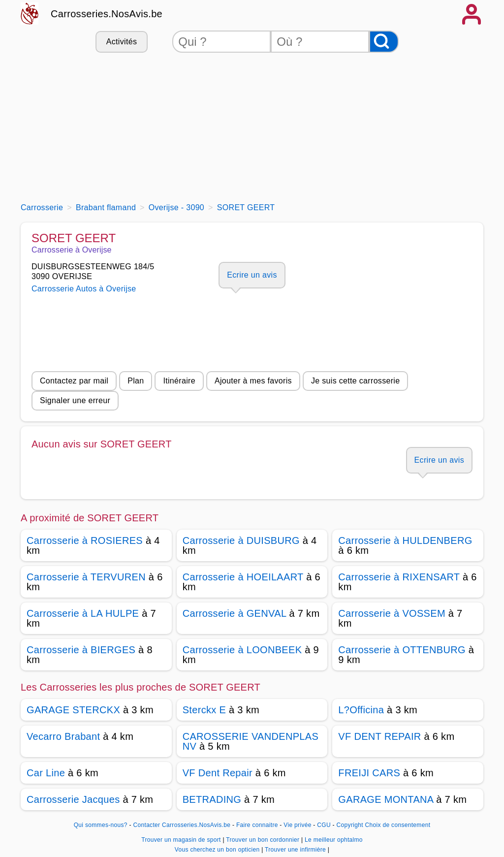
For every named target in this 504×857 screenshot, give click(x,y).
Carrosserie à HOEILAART (243, 577)
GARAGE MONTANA (386, 799)
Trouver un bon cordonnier (264, 840)
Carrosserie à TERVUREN (86, 577)
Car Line (46, 773)
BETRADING (212, 799)
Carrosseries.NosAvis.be (107, 14)
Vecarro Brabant (63, 736)
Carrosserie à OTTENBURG (402, 650)
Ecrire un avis (252, 275)
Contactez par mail (74, 381)
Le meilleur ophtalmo (334, 840)
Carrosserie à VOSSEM (392, 613)
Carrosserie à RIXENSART (399, 577)
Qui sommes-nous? (101, 825)
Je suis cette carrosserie (356, 381)
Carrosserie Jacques (73, 799)
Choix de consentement (398, 825)
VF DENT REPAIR (379, 736)
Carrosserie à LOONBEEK (242, 650)
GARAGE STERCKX (73, 710)
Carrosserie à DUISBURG (241, 540)
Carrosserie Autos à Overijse (84, 289)
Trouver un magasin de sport (182, 840)
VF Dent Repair (218, 773)
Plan (136, 381)
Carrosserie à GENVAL (235, 613)
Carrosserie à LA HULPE (83, 613)
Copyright (350, 825)
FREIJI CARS (369, 773)
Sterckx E (204, 710)
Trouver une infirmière (296, 850)
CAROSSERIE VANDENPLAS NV (251, 741)
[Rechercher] (384, 42)
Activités (122, 42)
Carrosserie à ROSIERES (85, 540)
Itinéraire (179, 381)
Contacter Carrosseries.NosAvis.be (182, 825)
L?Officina (361, 710)
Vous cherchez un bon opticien (218, 850)
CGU (324, 825)
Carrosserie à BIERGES (81, 650)
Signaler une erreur (75, 400)
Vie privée (297, 825)
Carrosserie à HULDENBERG (405, 540)
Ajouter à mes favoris (253, 381)
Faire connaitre (257, 825)
